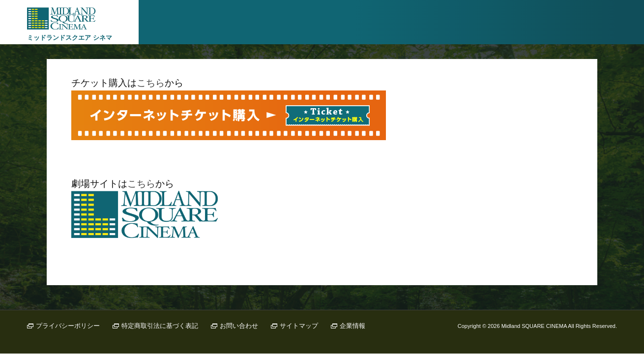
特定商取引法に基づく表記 (160, 326)
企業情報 (352, 326)
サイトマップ (299, 326)
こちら (151, 83)
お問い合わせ (239, 326)
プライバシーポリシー (68, 326)
